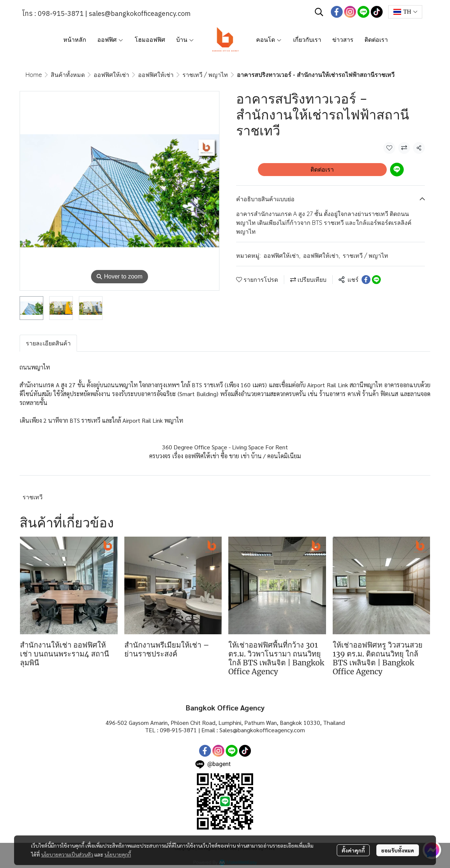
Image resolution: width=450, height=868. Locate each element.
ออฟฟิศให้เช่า (111, 75)
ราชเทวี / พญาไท (205, 75)
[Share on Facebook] (366, 280)
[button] (319, 12)
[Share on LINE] (376, 280)
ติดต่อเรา (376, 39)
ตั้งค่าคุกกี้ (353, 850)
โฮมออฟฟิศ (150, 39)
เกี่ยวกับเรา (307, 39)
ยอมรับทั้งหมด (398, 850)
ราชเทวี (33, 497)
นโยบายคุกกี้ (118, 854)
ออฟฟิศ (110, 39)
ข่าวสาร (343, 39)
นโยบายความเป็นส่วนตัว (67, 854)
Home (34, 75)
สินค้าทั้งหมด (68, 75)
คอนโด (269, 39)
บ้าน (185, 39)
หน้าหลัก (75, 39)
